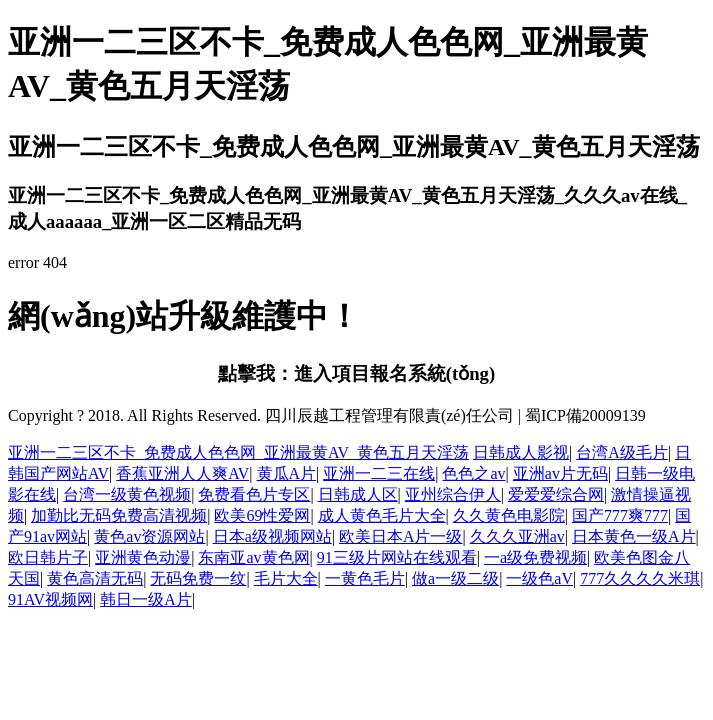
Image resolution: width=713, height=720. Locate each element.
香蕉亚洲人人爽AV (182, 473)
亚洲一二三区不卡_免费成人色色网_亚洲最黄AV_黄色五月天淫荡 (238, 452)
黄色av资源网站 (149, 536)
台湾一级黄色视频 (127, 494)
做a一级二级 (455, 578)
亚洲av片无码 (560, 473)
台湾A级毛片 (622, 452)
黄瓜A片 (287, 473)
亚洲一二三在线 (379, 473)
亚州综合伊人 (453, 494)
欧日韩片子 (48, 557)
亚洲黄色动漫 (143, 557)
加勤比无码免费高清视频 (119, 515)
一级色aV (539, 578)
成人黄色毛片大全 (382, 515)
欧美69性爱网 (262, 515)
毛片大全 (286, 578)
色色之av (473, 473)
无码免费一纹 (198, 578)
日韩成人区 (358, 494)
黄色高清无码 (95, 578)
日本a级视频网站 (272, 536)
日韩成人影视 (521, 452)
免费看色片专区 (254, 494)
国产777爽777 (620, 515)
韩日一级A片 (146, 599)
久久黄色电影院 (509, 515)
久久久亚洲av (517, 536)
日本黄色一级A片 (634, 536)
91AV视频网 (50, 599)
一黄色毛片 (365, 578)
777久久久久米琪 (640, 578)
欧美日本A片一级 (401, 536)
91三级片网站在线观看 (397, 557)
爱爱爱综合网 (556, 494)
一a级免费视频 (535, 557)
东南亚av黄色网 (253, 557)
